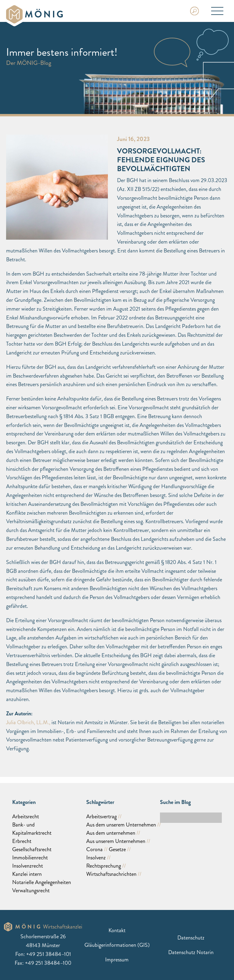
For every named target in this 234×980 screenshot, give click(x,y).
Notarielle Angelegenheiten (42, 882)
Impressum (117, 960)
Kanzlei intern (27, 874)
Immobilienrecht (30, 858)
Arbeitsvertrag (101, 816)
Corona (94, 849)
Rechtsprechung (104, 866)
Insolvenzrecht (28, 866)
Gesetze (117, 849)
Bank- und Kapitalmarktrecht (32, 829)
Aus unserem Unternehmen (116, 841)
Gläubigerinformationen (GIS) (117, 945)
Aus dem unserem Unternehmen (121, 825)
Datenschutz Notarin (191, 952)
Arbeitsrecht (26, 816)
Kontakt (117, 930)
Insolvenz (96, 858)
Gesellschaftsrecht (32, 849)
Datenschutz (191, 938)
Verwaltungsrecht (31, 890)
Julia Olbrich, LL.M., (28, 722)
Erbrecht (22, 841)
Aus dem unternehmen (111, 833)
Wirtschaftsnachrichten (111, 874)
